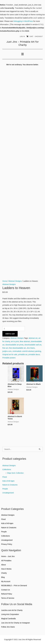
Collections (7, 469)
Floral (5, 477)
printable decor (34, 354)
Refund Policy (7, 594)
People (5, 489)
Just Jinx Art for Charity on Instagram (16, 623)
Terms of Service (8, 598)
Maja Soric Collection (15, 473)
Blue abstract (25, 341)
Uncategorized (8, 493)
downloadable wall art (33, 345)
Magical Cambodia (8, 619)
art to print (15, 341)
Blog (3, 577)
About (3, 565)
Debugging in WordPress (23, 21)
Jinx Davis (31, 348)
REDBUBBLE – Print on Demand (14, 586)
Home (5, 281)
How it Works (6, 569)
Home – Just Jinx (8, 556)
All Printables (22, 561)
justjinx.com (7, 351)
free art (5, 348)
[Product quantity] (14, 329)
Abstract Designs (9, 465)
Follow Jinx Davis (8, 627)
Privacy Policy (7, 544)
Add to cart (10, 334)
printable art (23, 354)
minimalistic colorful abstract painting (27, 351)
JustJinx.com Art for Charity (12, 610)
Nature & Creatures (10, 485)
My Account (6, 581)
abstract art (33, 338)
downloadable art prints (14, 345)
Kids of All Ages (8, 481)
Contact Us (6, 590)
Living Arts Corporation (10, 614)
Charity (4, 573)
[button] (22, 54)
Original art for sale (10, 354)
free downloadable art (17, 348)
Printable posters (9, 358)
